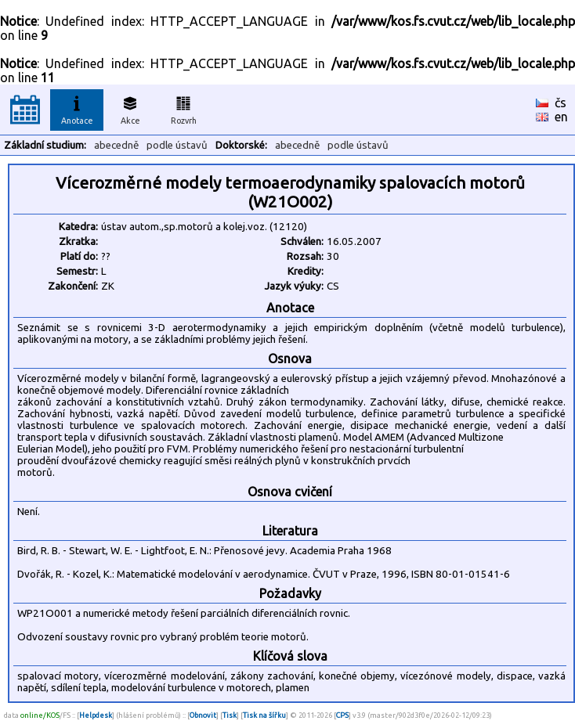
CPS (342, 715)
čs (561, 103)
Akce (130, 108)
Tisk (230, 715)
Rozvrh (184, 108)
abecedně (116, 145)
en (561, 117)
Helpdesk (96, 715)
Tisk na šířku (264, 715)
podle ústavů (177, 145)
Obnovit (203, 715)
